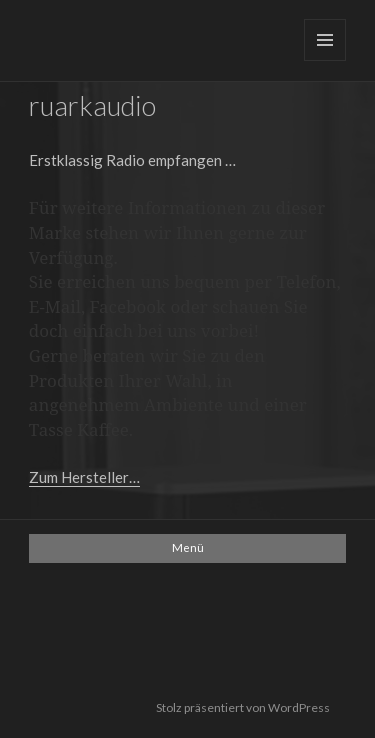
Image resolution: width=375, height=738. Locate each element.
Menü (188, 547)
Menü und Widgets (325, 40)
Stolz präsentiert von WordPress (243, 707)
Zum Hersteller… (84, 477)
